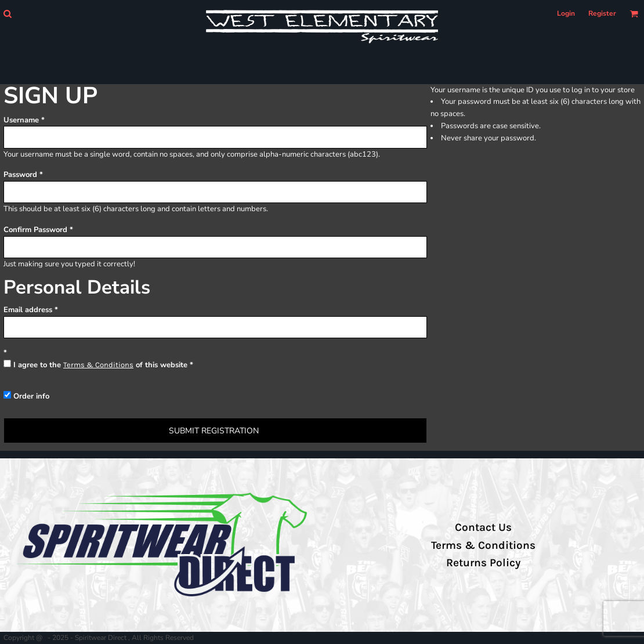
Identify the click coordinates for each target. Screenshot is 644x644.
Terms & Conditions (98, 365)
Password (20, 175)
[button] (7, 14)
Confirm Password (35, 230)
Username (21, 120)
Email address (28, 310)
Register (602, 13)
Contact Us (483, 527)
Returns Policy (483, 563)
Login (566, 13)
